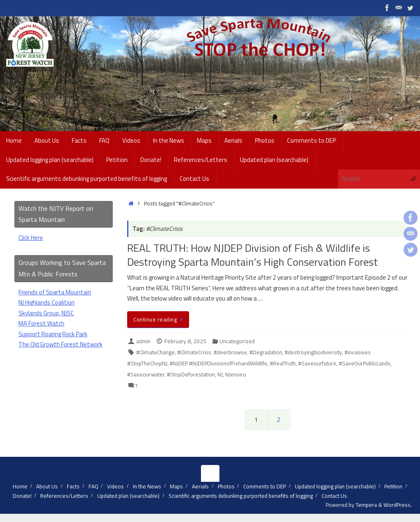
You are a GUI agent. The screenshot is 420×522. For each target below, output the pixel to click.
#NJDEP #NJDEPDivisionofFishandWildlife (219, 363)
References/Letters (64, 496)
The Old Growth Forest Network (60, 344)
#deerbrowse (230, 352)
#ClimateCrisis (194, 352)
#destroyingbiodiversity (313, 352)
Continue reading (160, 319)
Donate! (22, 496)
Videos (115, 486)
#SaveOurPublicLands (365, 363)
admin (143, 341)
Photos (226, 486)
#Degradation (266, 352)
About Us (47, 486)
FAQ (94, 486)
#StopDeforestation (191, 374)
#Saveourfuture (317, 363)
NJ (220, 374)
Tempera (366, 505)
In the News (147, 486)
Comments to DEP (265, 486)
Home (20, 486)
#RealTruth (283, 363)
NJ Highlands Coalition (47, 302)
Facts (73, 486)
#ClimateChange (155, 352)
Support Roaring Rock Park (53, 334)
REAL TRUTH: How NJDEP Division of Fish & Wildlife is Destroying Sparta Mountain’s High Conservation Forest (252, 255)
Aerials (200, 486)
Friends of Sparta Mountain (55, 292)
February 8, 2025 (185, 341)
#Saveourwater (146, 374)
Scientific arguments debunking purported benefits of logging (241, 496)
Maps (176, 486)
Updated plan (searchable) (128, 496)
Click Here (31, 238)
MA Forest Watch (41, 323)
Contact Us (334, 496)
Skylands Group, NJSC (46, 313)
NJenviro (236, 374)
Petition (393, 486)
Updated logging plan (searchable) (335, 486)
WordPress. (398, 505)
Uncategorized (237, 341)
